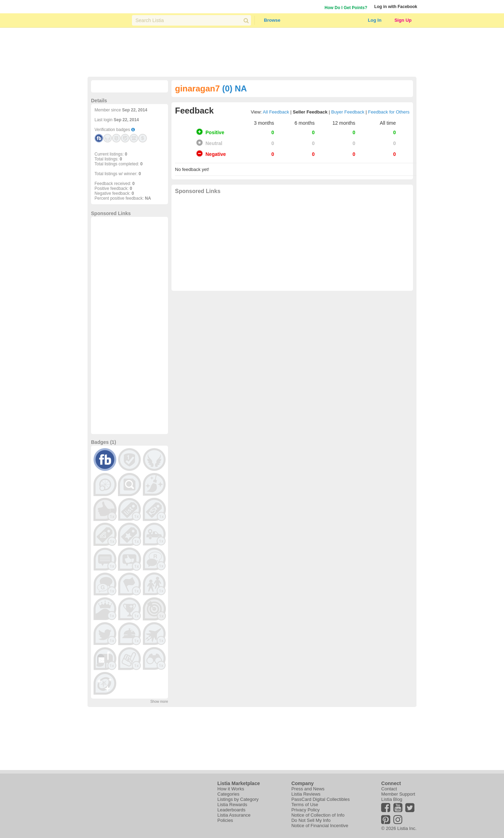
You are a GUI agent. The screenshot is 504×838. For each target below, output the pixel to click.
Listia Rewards (232, 805)
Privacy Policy (305, 810)
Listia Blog (392, 799)
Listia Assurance (234, 815)
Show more (159, 702)
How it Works (231, 789)
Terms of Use (305, 805)
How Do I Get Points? (346, 8)
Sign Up (403, 20)
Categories (228, 794)
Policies (225, 820)
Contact (389, 789)
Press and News (308, 789)
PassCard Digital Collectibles (320, 799)
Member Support (398, 794)
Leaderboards (231, 810)
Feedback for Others (389, 112)
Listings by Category (238, 799)
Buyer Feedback (348, 112)
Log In (375, 20)
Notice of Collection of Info (318, 815)
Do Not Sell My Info (311, 820)
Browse (272, 20)
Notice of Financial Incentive (320, 826)
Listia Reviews (306, 794)
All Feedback (276, 112)
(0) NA (235, 88)
